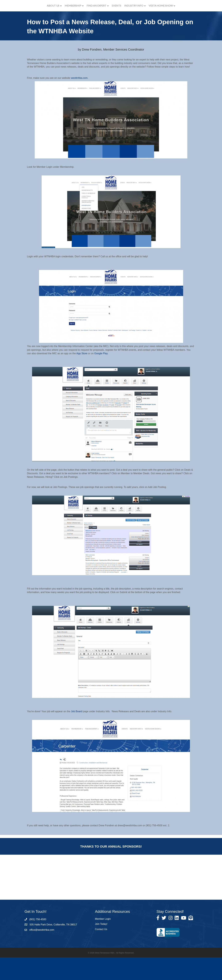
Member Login (103, 941)
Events (133, 17)
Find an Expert (80, 17)
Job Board (77, 734)
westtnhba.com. (80, 100)
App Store (82, 376)
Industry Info (151, 17)
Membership (56, 17)
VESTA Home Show (178, 17)
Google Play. (101, 376)
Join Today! (101, 946)
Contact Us (101, 952)
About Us (36, 17)
